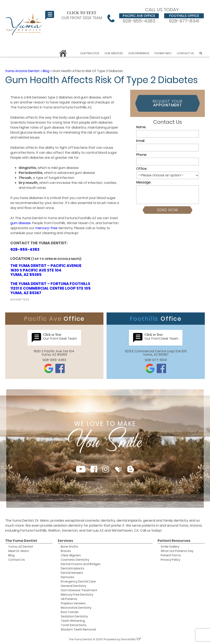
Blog (46, 71)
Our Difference (139, 53)
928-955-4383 (139, 18)
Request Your (168, 103)
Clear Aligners (71, 555)
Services (65, 541)
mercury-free (46, 228)
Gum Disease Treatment (79, 590)
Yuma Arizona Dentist (22, 71)
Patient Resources (174, 541)
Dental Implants (72, 568)
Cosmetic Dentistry (75, 560)
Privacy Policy (170, 560)
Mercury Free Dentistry (77, 595)
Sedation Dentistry (74, 616)
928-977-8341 (184, 18)
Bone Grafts (69, 547)
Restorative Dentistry (76, 608)
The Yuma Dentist (21, 541)
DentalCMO (131, 639)
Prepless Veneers (73, 603)
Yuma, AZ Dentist (21, 547)
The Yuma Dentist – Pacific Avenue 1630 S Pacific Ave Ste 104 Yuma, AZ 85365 (46, 270)
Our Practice (90, 53)
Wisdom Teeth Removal (78, 629)
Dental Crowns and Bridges (81, 564)
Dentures (67, 577)
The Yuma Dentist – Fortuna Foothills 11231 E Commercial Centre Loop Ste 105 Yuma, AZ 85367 (50, 288)
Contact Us (185, 53)
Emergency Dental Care (78, 581)
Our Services (114, 53)
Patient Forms (171, 555)
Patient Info (163, 53)
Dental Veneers (72, 573)
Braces (66, 551)
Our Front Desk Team (74, 15)
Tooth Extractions (74, 625)
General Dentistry (73, 586)
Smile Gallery (170, 547)
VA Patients (69, 599)
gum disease (21, 223)
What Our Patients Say (177, 551)
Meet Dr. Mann (19, 551)
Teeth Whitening (73, 621)
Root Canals (70, 612)
